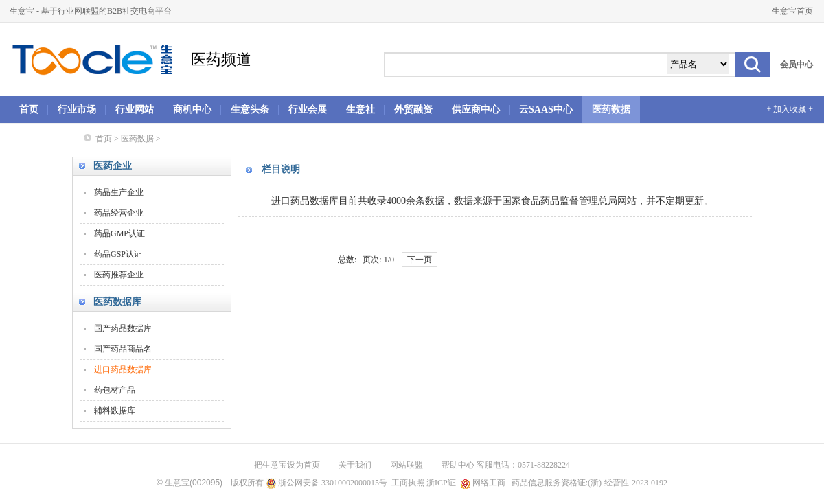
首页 (29, 110)
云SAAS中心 (546, 110)
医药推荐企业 (119, 275)
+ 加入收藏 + (790, 109)
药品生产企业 (119, 192)
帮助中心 (458, 465)
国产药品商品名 (123, 349)
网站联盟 (407, 465)
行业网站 (135, 110)
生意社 (360, 110)
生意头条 (250, 110)
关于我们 (355, 465)
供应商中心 (476, 110)
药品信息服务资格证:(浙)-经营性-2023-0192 (588, 483)
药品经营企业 (119, 213)
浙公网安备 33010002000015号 (327, 483)
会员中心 (797, 65)
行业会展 (308, 110)
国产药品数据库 (123, 328)
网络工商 (483, 483)
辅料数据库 (115, 411)
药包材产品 (115, 390)
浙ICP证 (441, 483)
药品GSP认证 (118, 254)
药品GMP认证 (119, 233)
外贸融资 (413, 110)
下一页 (420, 260)
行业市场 (77, 110)
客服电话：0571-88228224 (523, 465)
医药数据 (611, 110)
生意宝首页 (792, 11)
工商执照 (408, 483)
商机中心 (192, 110)
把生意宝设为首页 (287, 465)
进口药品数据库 (123, 369)
